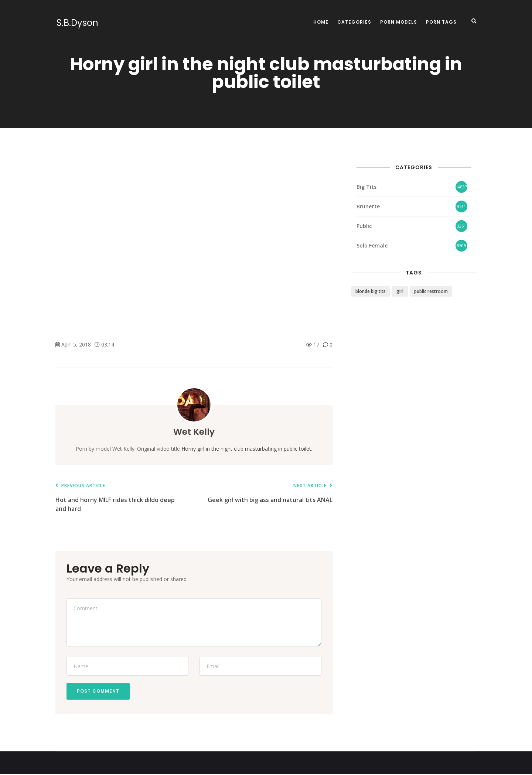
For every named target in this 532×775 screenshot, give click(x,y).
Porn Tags (441, 22)
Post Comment (99, 691)
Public (364, 226)
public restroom (431, 291)
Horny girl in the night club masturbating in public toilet (246, 449)
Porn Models (399, 22)
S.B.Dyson (76, 23)
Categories (354, 22)
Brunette (368, 206)
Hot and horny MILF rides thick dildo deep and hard (121, 498)
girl (400, 291)
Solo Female (372, 245)
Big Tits (366, 187)
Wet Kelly (194, 432)
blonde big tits (371, 291)
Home (321, 22)
